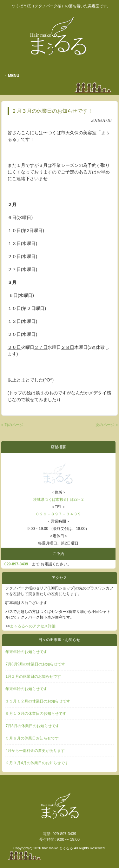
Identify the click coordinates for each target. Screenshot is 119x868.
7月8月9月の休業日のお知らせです (35, 664)
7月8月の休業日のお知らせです (32, 726)
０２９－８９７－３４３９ (58, 514)
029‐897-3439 (16, 564)
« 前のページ (12, 425)
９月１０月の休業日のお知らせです (36, 714)
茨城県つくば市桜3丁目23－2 (58, 500)
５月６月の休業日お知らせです (32, 738)
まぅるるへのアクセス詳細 (33, 626)
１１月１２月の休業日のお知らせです (38, 701)
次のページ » (107, 425)
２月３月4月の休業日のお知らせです (37, 763)
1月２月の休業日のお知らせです (33, 676)
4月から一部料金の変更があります (35, 751)
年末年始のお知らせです (26, 652)
